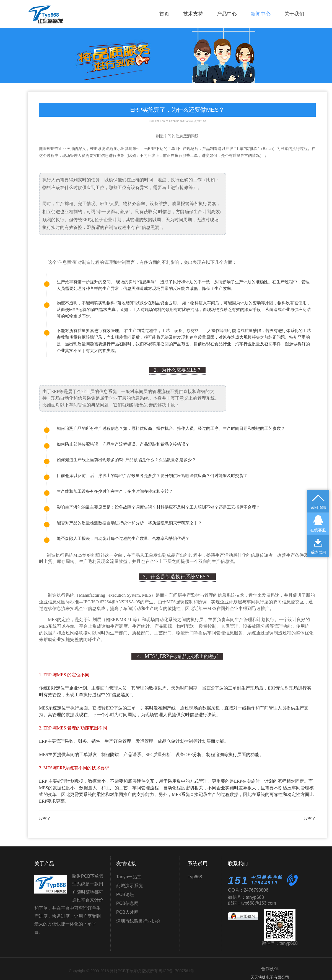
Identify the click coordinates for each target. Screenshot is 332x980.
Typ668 (195, 877)
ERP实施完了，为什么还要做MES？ (177, 110)
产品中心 (227, 14)
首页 (164, 14)
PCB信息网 (127, 903)
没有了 (45, 818)
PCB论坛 (125, 894)
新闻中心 (261, 14)
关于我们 (294, 14)
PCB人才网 (127, 912)
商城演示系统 (129, 886)
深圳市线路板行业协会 (138, 921)
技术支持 (193, 14)
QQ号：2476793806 (248, 890)
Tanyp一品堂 (129, 877)
